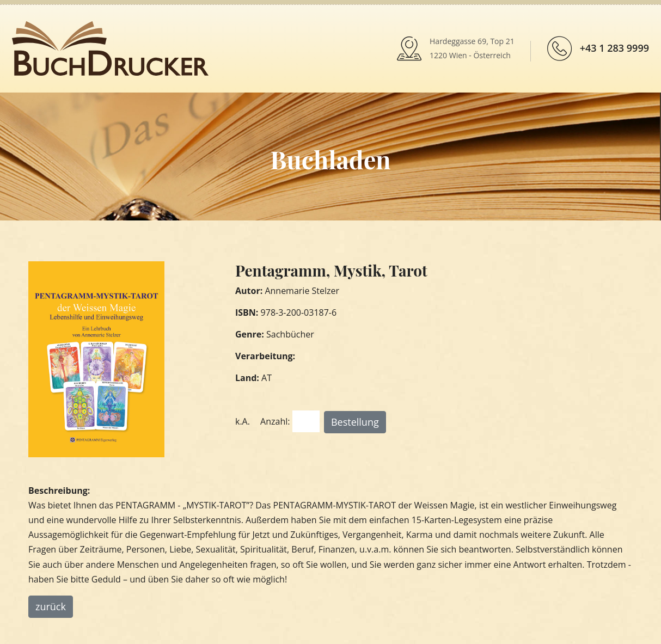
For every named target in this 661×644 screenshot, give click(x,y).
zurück (51, 606)
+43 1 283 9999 (614, 48)
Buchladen (330, 159)
